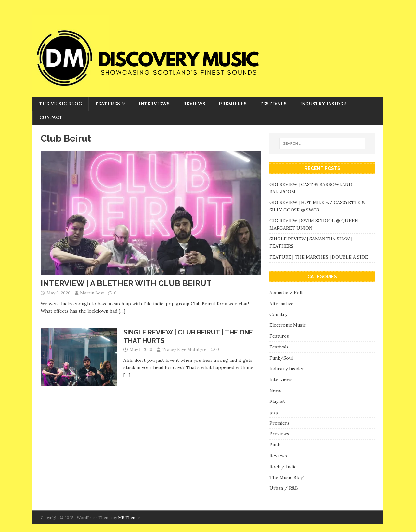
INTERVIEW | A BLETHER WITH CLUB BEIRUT (126, 283)
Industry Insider (323, 104)
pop (274, 412)
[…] (122, 311)
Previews (279, 434)
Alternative (281, 304)
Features (108, 104)
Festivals (273, 104)
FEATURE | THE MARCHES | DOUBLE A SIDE (319, 257)
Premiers (279, 423)
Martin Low (92, 293)
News (275, 390)
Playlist (277, 401)
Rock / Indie (283, 467)
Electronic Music (288, 325)
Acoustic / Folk (286, 293)
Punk (275, 445)
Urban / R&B (284, 488)
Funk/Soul (281, 358)
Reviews (194, 104)
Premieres (233, 104)
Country (278, 314)
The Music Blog (60, 104)
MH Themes (129, 518)
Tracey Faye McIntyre (184, 350)
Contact (51, 117)
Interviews (154, 104)
